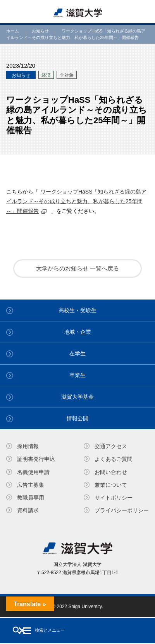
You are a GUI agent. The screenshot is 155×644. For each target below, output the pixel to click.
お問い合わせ (111, 472)
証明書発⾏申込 (36, 459)
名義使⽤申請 (33, 472)
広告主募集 (31, 485)
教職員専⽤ (31, 498)
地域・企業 (77, 332)
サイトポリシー (114, 498)
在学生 (77, 353)
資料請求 (28, 510)
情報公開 (77, 418)
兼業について (111, 485)
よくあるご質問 (114, 459)
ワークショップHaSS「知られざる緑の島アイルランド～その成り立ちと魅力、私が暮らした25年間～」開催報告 (76, 201)
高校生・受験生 (77, 310)
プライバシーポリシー (122, 510)
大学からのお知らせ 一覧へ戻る (77, 268)
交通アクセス (111, 446)
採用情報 (28, 446)
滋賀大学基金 (77, 397)
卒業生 (77, 375)
